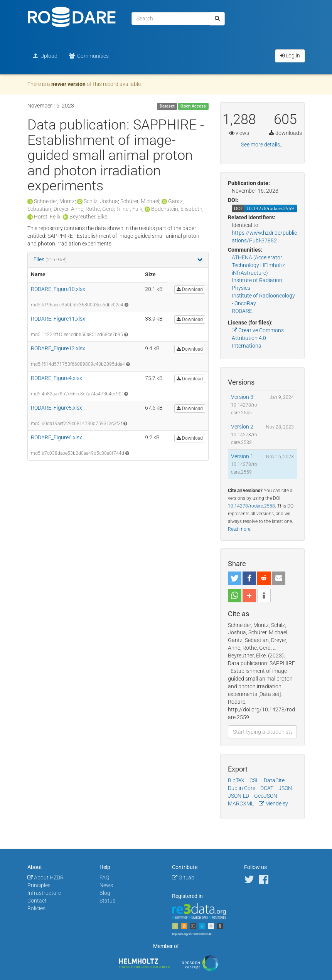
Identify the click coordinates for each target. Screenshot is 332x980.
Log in (290, 55)
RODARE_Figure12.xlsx (58, 348)
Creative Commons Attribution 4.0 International (258, 338)
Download (190, 289)
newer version (68, 84)
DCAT (267, 788)
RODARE (242, 311)
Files (40, 259)
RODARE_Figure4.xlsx (56, 378)
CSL (254, 780)
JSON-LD (238, 796)
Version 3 (242, 397)
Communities (89, 56)
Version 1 (242, 456)
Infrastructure (44, 893)
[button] (235, 578)
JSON (285, 788)
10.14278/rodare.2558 (251, 506)
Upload (45, 56)
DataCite (274, 780)
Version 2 (242, 427)
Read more (239, 529)
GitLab (183, 877)
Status (107, 901)
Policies (36, 908)
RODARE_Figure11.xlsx (58, 319)
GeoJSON (266, 796)
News (106, 885)
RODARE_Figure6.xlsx (56, 437)
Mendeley (273, 803)
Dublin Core (242, 788)
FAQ (104, 877)
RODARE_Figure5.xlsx (56, 408)
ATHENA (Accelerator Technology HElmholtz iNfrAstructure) (258, 265)
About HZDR (46, 877)
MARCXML (241, 803)
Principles (39, 885)
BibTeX (236, 780)
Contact (37, 901)
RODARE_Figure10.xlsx (58, 289)
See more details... (262, 145)
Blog (105, 893)
